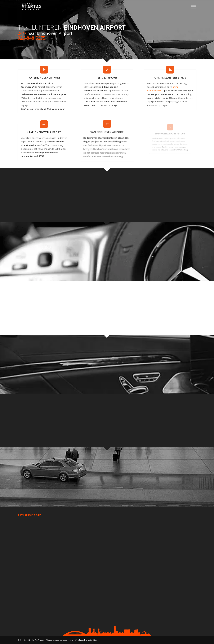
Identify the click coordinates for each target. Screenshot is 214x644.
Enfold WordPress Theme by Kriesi (83, 640)
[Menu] (193, 7)
